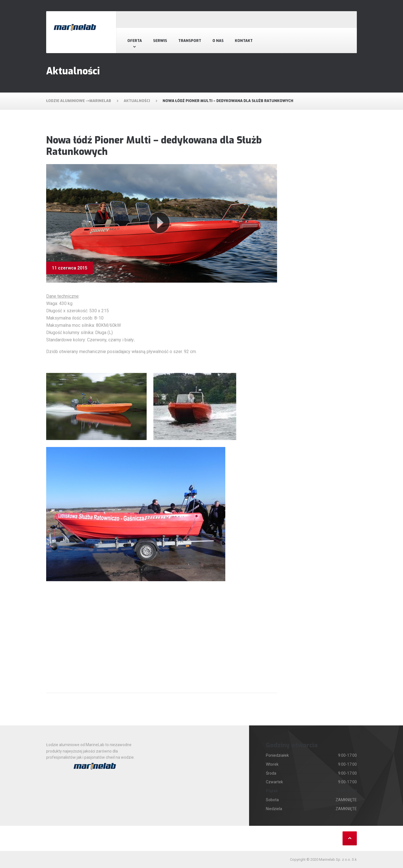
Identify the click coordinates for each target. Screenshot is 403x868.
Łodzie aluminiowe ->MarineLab (79, 101)
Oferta (135, 41)
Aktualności (137, 101)
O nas (218, 41)
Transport (190, 41)
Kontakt (244, 41)
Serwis (160, 41)
